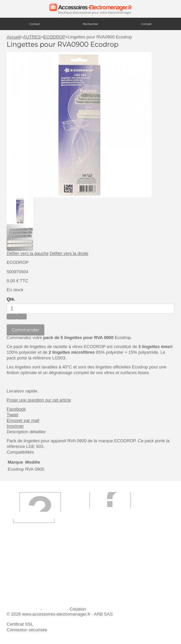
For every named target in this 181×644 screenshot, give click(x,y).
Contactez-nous (111, 590)
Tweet (12, 415)
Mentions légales (23, 609)
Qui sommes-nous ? (30, 563)
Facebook (16, 409)
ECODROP (54, 37)
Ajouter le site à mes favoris (37, 572)
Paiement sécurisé (28, 581)
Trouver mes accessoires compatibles (47, 599)
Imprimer (15, 426)
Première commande (116, 572)
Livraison (105, 563)
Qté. (11, 299)
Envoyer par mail (23, 420)
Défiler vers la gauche (28, 253)
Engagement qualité (30, 590)
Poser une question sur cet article (39, 400)
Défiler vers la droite (69, 253)
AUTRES (32, 37)
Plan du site (54, 609)
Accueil (14, 37)
